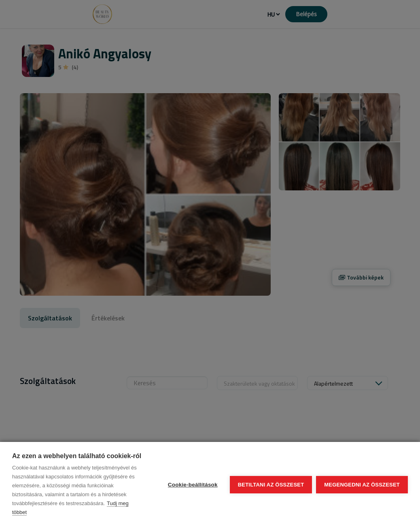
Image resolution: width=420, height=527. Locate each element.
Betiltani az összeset (271, 485)
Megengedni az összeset (362, 485)
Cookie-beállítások (193, 485)
